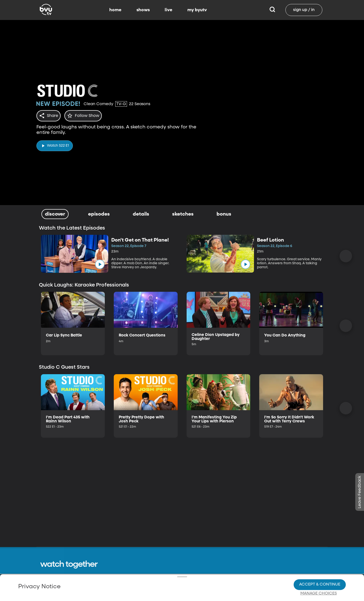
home (115, 10)
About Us (174, 586)
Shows (212, 595)
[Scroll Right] (346, 256)
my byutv (197, 10)
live (169, 10)
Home (212, 586)
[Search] (272, 10)
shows (143, 10)
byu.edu (252, 586)
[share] (50, 116)
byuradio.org (256, 595)
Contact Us (176, 595)
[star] (86, 116)
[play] (55, 144)
